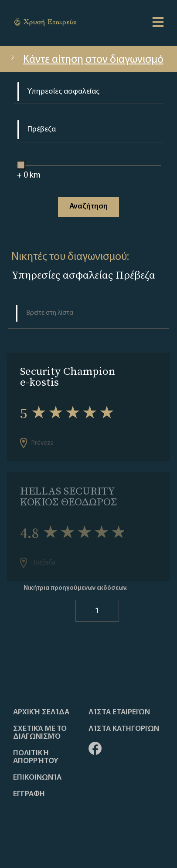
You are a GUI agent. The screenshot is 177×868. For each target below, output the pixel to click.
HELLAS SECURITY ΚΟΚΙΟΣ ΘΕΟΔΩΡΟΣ (68, 496)
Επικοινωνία (37, 778)
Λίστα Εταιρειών (119, 713)
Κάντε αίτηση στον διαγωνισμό (86, 60)
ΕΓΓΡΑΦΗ (29, 794)
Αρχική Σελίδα (41, 713)
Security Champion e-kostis (68, 377)
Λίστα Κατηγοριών (124, 729)
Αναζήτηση (88, 207)
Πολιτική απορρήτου (36, 757)
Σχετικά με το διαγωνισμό (40, 733)
